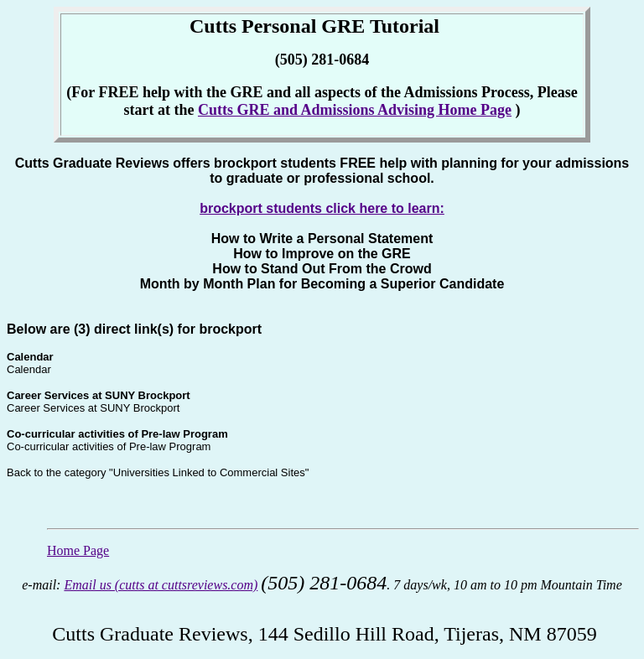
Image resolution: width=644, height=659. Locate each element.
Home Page (78, 550)
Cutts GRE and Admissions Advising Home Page (355, 110)
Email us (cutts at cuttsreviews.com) (161, 585)
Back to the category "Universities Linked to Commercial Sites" (158, 472)
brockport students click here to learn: (322, 208)
